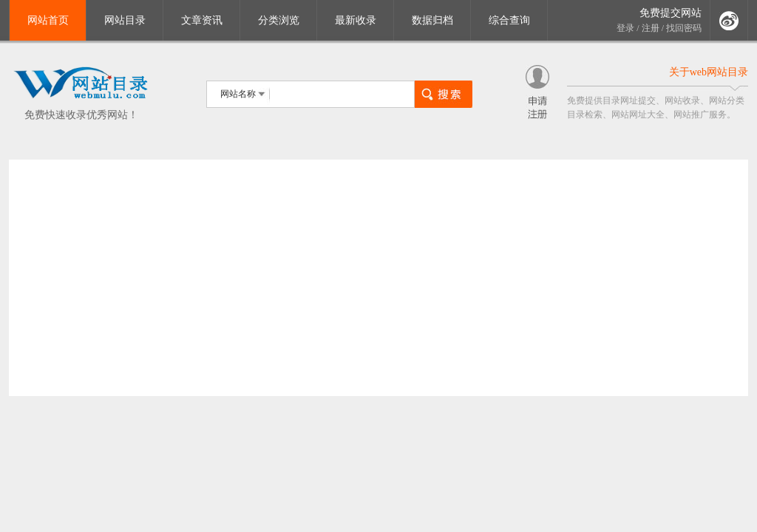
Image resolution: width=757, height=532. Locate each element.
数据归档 (432, 20)
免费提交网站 (671, 13)
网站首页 (48, 20)
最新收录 (356, 20)
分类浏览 (279, 20)
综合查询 (509, 20)
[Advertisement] (378, 278)
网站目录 (125, 20)
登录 (625, 28)
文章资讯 (202, 20)
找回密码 (684, 28)
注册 (651, 28)
